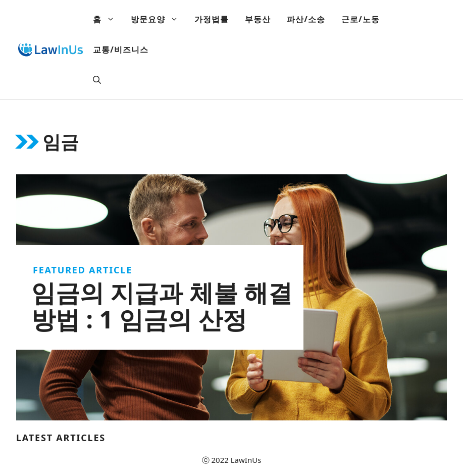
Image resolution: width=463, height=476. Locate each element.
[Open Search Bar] (97, 80)
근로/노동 (361, 19)
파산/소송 (306, 19)
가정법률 (212, 19)
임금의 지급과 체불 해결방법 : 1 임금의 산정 (162, 306)
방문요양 (159, 19)
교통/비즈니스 (121, 50)
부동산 (258, 19)
